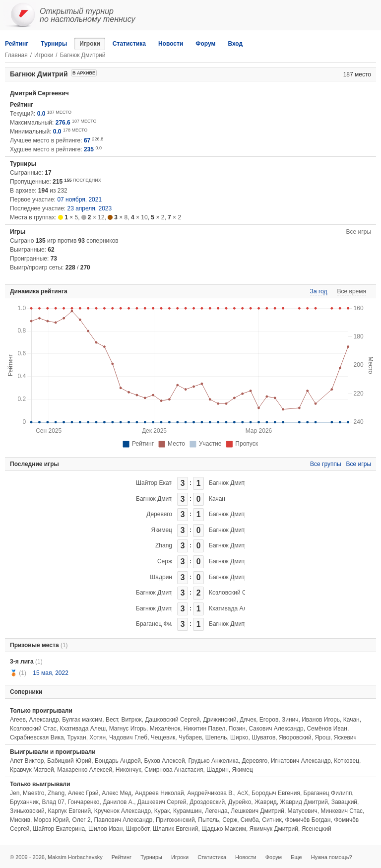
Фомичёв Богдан (308, 820)
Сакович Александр (276, 729)
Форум (205, 44)
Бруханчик (24, 802)
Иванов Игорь (321, 720)
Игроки (90, 44)
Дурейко (240, 802)
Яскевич (345, 737)
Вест (112, 720)
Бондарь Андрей (118, 761)
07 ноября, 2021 (79, 200)
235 (89, 149)
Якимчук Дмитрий (274, 829)
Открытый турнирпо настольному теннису (88, 15)
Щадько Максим (224, 829)
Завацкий (344, 802)
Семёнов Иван (327, 729)
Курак (162, 811)
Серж (165, 561)
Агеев (18, 720)
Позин (237, 729)
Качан (217, 499)
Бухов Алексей (164, 761)
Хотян (97, 737)
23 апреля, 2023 (90, 208)
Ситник (272, 820)
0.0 (41, 114)
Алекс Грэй (83, 793)
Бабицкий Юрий (69, 761)
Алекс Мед (117, 793)
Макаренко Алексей (85, 770)
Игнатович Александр (301, 761)
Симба (250, 820)
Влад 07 (53, 802)
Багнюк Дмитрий (232, 483)
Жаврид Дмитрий (304, 802)
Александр (44, 720)
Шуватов (263, 737)
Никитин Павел (204, 729)
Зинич (290, 720)
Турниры (54, 44)
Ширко (239, 737)
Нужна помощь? (332, 857)
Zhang (164, 545)
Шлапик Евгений (176, 829)
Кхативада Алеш (232, 608)
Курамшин (187, 811)
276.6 (63, 123)
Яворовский (295, 737)
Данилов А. (118, 802)
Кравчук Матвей (32, 770)
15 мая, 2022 (50, 673)
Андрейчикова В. (210, 793)
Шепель (216, 737)
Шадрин (161, 577)
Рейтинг (17, 44)
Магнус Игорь (128, 729)
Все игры (359, 232)
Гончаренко (84, 802)
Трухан (76, 737)
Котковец (347, 761)
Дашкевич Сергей (162, 802)
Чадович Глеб (128, 737)
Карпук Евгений (69, 811)
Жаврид (266, 802)
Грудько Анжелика (213, 761)
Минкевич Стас (342, 811)
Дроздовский (207, 802)
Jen (15, 793)
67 (87, 140)
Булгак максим (82, 720)
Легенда (216, 811)
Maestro (33, 793)
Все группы (326, 464)
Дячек (248, 720)
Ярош (322, 737)
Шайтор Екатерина (162, 483)
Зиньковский (27, 811)
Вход (235, 44)
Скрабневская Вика (37, 737)
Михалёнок (165, 729)
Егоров (269, 720)
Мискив (20, 820)
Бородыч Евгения (276, 793)
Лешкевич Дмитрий (257, 811)
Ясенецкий (317, 829)
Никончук (128, 770)
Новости (171, 44)
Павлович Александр (123, 820)
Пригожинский (175, 820)
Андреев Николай (159, 793)
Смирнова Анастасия (174, 770)
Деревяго (159, 514)
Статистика (129, 44)
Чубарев (190, 737)
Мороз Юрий (51, 820)
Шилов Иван (105, 829)
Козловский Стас (232, 593)
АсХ (243, 793)
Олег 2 (81, 820)
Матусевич (303, 811)
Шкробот (138, 829)
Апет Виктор (27, 761)
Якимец (162, 530)
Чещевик (163, 737)
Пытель (208, 820)
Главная (16, 55)
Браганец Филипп (160, 624)
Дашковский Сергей (172, 720)
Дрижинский (220, 720)
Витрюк (131, 720)
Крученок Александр (123, 811)
